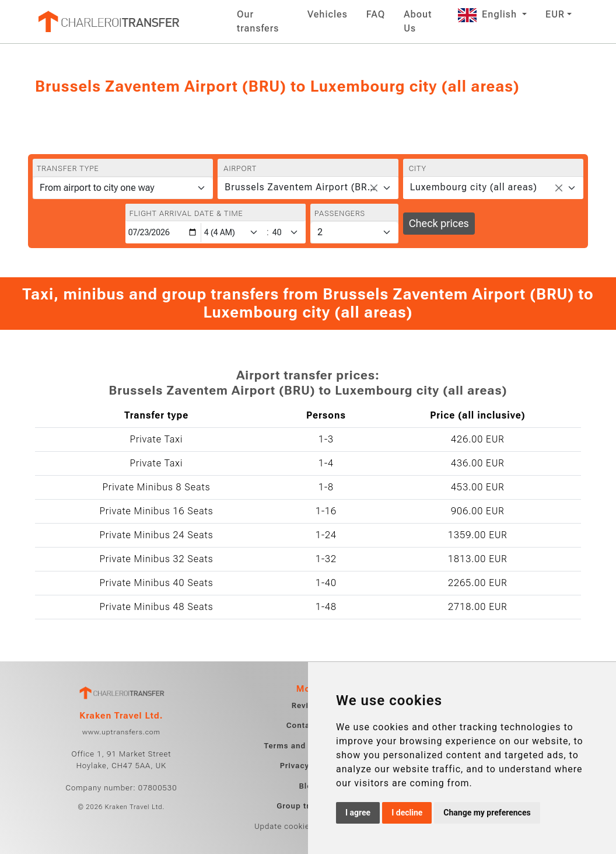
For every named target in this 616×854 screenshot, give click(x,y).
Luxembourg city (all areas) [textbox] (474, 187)
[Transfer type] (123, 188)
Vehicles (328, 14)
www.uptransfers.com (121, 732)
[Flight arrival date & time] (163, 233)
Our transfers (258, 21)
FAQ (376, 14)
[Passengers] (354, 232)
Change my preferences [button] (487, 813)
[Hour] (233, 233)
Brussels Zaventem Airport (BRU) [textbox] (301, 187)
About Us (418, 21)
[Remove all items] (374, 188)
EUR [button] (555, 14)
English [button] (489, 14)
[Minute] (288, 233)
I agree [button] (358, 813)
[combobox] (308, 188)
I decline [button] (407, 813)
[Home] (108, 22)
